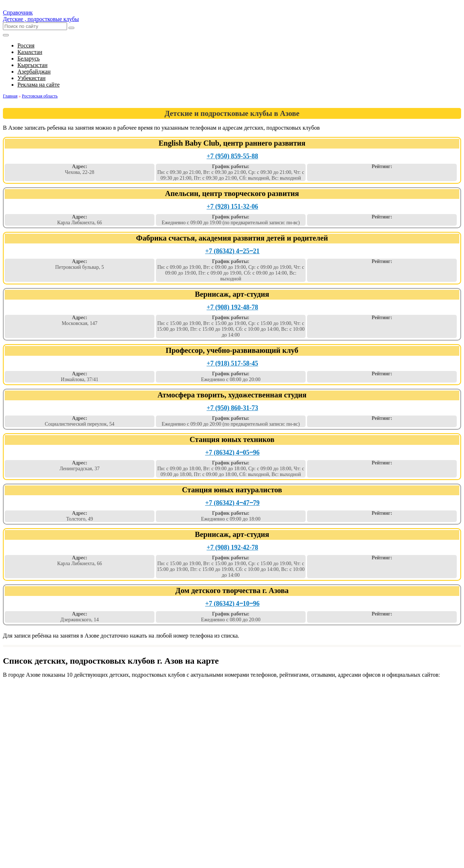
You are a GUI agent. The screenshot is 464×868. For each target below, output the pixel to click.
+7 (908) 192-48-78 (232, 307)
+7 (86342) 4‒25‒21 (232, 251)
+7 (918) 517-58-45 (232, 363)
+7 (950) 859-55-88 (232, 156)
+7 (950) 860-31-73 (232, 408)
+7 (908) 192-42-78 (232, 547)
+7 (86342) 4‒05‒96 (232, 452)
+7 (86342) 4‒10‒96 (232, 604)
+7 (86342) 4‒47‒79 (232, 503)
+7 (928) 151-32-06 (232, 206)
